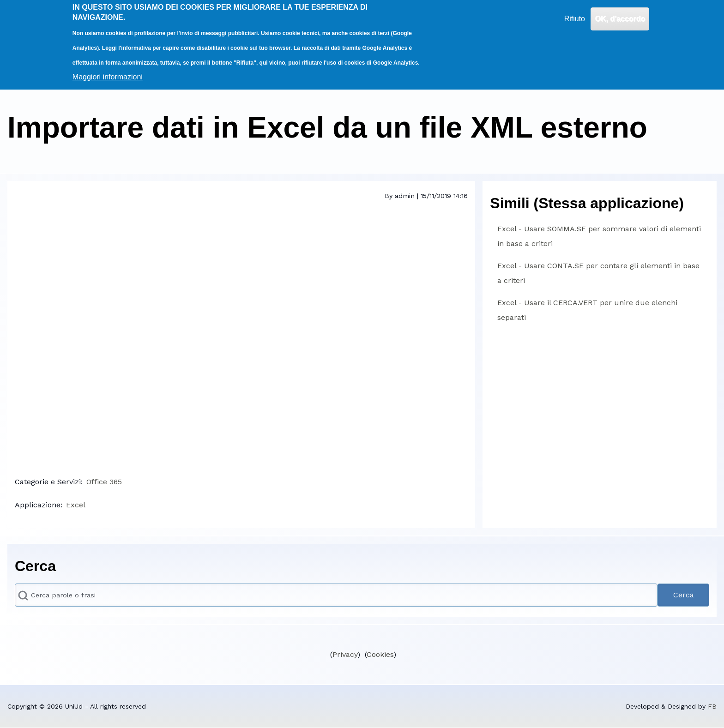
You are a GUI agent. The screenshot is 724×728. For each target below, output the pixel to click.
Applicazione (38, 505)
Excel (76, 505)
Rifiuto (575, 19)
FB (712, 706)
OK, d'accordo (620, 19)
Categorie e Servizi (48, 482)
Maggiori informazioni (108, 77)
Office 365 (104, 482)
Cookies (380, 654)
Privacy (345, 654)
